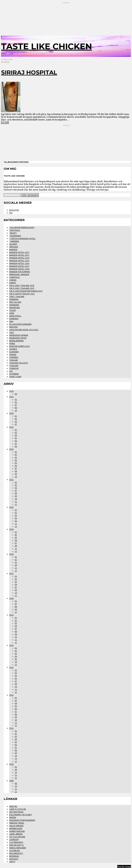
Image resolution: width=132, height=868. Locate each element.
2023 (11, 427)
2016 (11, 598)
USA (11, 371)
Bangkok (5, 62)
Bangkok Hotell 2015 (19, 261)
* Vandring (14, 241)
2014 (11, 645)
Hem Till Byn (15, 302)
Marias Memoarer (18, 848)
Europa (13, 283)
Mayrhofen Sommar (19, 335)
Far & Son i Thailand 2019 (22, 288)
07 (16, 405)
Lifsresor (14, 840)
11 (16, 502)
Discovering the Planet (21, 815)
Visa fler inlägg (124, 866)
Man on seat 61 (16, 845)
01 (16, 399)
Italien (12, 310)
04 (16, 394)
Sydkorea (14, 357)
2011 (11, 728)
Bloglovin (14, 210)
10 (16, 411)
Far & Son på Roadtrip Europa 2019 (26, 291)
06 (16, 441)
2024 (11, 413)
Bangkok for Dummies (20, 272)
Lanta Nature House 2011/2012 (24, 330)
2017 (11, 574)
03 (16, 419)
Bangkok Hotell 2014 (19, 258)
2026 (11, 391)
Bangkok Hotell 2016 (19, 263)
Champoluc (15, 277)
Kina (11, 321)
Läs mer (5, 123)
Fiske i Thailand (17, 297)
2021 (11, 480)
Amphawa (14, 247)
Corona (13, 280)
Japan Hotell (15, 316)
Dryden (13, 817)
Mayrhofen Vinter (18, 338)
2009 (11, 781)
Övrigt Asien (15, 377)
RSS (11, 213)
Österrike (14, 374)
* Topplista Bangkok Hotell (22, 239)
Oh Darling (15, 851)
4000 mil (13, 806)
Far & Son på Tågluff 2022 (22, 294)
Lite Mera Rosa (16, 842)
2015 (11, 615)
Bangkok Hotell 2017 (19, 266)
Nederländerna (16, 341)
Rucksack (14, 859)
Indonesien (14, 308)
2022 (11, 449)
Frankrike (14, 299)
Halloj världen (16, 826)
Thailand (14, 360)
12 (16, 504)
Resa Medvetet (16, 853)
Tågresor (14, 368)
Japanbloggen (16, 828)
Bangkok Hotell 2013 (19, 255)
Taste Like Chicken (47, 46)
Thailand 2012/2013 (19, 363)
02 (16, 402)
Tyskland (14, 366)
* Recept (13, 233)
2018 (11, 554)
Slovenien (14, 352)
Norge (12, 344)
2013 (11, 667)
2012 (11, 695)
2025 (11, 397)
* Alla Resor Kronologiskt (22, 227)
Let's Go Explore (17, 837)
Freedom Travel (17, 823)
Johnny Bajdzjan (17, 831)
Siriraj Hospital (29, 72)
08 (16, 408)
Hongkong (14, 305)
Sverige (13, 355)
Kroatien (13, 327)
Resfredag (14, 856)
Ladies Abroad (16, 834)
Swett (12, 862)
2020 (11, 507)
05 (16, 422)
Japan (12, 313)
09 (16, 474)
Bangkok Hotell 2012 (19, 252)
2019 (11, 529)
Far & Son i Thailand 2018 (22, 286)
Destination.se (16, 812)
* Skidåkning (15, 236)
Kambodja (14, 319)
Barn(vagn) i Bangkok (19, 274)
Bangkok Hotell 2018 (19, 269)
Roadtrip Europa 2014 (19, 346)
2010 (11, 764)
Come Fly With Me (18, 809)
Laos (12, 332)
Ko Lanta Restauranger (20, 324)
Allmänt (13, 244)
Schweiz (13, 349)
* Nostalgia (15, 230)
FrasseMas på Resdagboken (22, 820)
